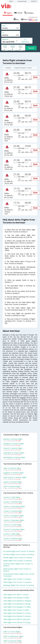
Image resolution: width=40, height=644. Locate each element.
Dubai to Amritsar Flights (12, 468)
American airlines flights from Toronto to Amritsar (18, 565)
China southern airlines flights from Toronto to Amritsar (19, 575)
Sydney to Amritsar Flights (13, 482)
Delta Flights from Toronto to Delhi (16, 610)
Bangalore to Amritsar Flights (14, 444)
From (4, 26)
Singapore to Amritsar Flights (14, 473)
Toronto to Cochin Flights (12, 525)
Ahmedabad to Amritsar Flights (14, 457)
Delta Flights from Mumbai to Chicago (17, 604)
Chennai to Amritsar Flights (13, 448)
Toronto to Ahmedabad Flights (14, 506)
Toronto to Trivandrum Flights (14, 529)
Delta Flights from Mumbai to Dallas (16, 598)
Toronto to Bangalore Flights (14, 516)
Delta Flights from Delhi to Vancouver (17, 619)
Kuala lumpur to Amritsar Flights (15, 477)
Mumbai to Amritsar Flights (13, 439)
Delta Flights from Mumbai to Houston (17, 616)
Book (36, 77)
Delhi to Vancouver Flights (13, 641)
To (3, 33)
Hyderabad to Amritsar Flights (14, 453)
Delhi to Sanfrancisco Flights (13, 636)
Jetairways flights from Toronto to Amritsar (19, 585)
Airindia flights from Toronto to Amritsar (18, 558)
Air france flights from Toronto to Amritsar (19, 554)
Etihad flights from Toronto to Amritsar (17, 582)
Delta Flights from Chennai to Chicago (17, 622)
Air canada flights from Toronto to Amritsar (19, 551)
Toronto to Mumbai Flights (13, 502)
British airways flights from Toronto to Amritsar (17, 570)
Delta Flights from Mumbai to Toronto (17, 613)
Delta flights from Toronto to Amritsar (17, 579)
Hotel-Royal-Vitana (12, 288)
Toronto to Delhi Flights (12, 497)
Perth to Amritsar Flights (12, 487)
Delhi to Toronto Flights (12, 632)
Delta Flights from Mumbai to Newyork (17, 601)
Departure (5, 39)
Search (31, 48)
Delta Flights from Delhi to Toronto (16, 595)
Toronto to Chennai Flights (13, 511)
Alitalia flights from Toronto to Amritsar (17, 561)
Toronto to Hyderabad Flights (14, 520)
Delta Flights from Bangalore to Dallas (17, 607)
